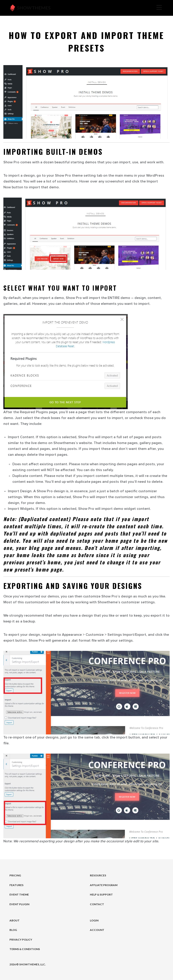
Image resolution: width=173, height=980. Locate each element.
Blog (13, 930)
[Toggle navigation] (115, 8)
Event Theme (19, 895)
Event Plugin (19, 904)
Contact (97, 904)
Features (16, 885)
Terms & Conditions (25, 949)
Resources (98, 875)
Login (94, 920)
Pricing (15, 875)
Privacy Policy (21, 940)
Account (97, 930)
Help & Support (101, 895)
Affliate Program (104, 885)
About (15, 920)
